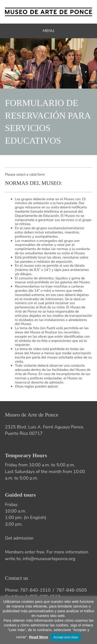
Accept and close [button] (66, 637)
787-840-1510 (35, 590)
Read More (39, 637)
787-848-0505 (72, 590)
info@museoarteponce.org (49, 559)
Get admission (19, 538)
